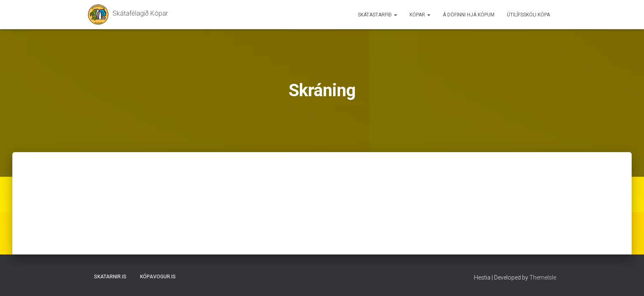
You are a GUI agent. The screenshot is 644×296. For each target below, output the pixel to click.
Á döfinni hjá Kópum (469, 15)
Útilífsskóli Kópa (528, 15)
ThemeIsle (543, 277)
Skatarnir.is (110, 277)
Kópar (420, 15)
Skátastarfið (377, 15)
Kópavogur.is (158, 277)
